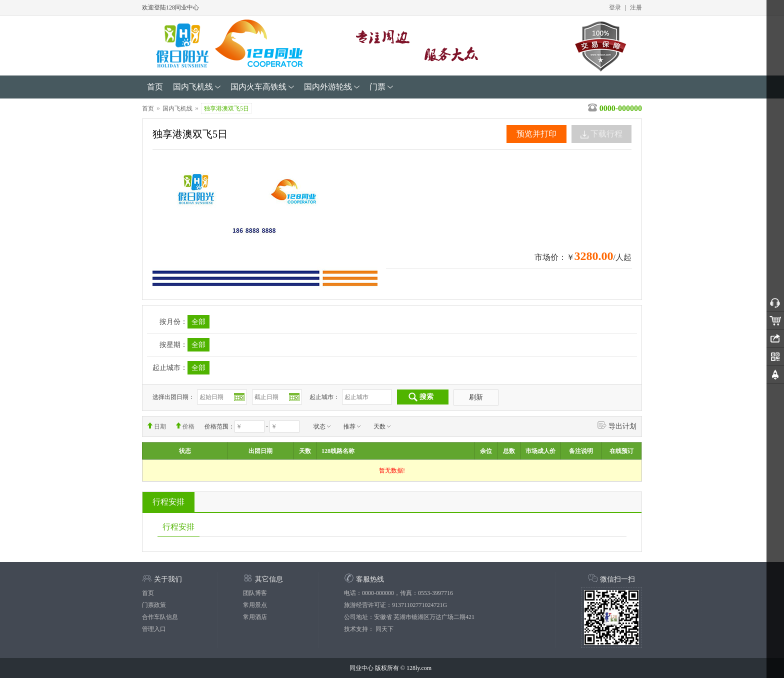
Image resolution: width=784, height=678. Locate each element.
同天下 (384, 629)
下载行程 (601, 134)
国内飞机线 (177, 108)
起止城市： (324, 397)
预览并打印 (536, 134)
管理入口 (154, 629)
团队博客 (255, 593)
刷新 (476, 397)
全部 (198, 322)
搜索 (421, 397)
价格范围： (219, 426)
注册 (636, 7)
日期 (157, 426)
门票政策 (154, 605)
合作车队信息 (160, 617)
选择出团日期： (173, 397)
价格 (185, 426)
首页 (148, 108)
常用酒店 (255, 617)
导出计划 (617, 425)
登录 (615, 7)
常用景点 (255, 605)
